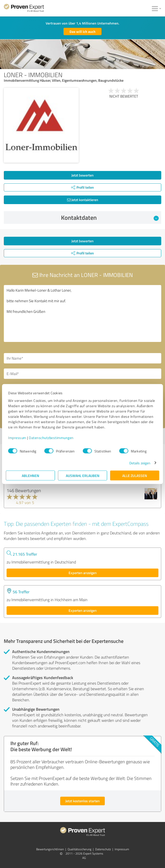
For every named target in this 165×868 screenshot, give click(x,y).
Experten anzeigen (83, 573)
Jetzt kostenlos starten (82, 801)
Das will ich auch (83, 31)
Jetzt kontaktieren (83, 200)
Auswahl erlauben (83, 475)
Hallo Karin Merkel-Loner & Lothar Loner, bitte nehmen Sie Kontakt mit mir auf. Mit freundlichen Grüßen (82, 313)
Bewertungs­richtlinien (50, 849)
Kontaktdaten (110, 218)
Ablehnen (30, 475)
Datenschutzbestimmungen (51, 437)
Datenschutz (103, 849)
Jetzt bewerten (82, 175)
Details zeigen (140, 463)
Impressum (17, 437)
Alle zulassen (135, 475)
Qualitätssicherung (79, 849)
